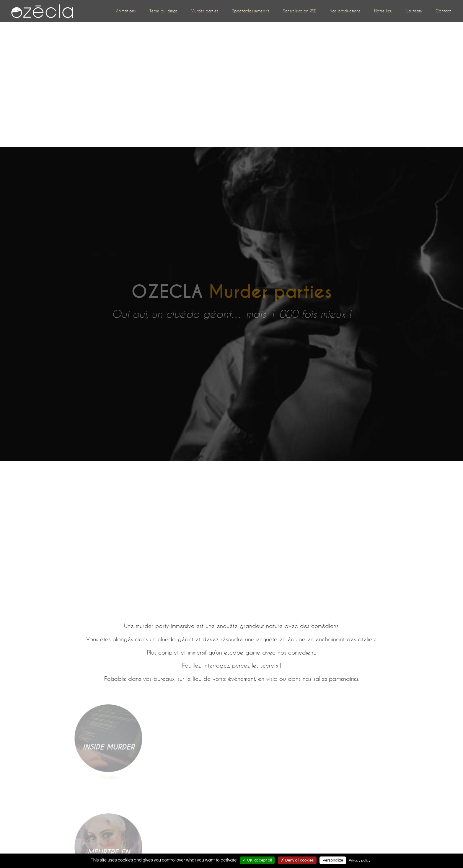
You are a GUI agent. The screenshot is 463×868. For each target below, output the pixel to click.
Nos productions (345, 11)
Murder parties (204, 11)
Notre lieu (383, 11)
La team (414, 11)
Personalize (333, 860)
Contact (444, 11)
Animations (126, 11)
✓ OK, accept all (257, 860)
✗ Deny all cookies (297, 860)
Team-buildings (163, 11)
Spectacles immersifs (251, 11)
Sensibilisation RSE (299, 11)
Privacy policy (360, 860)
